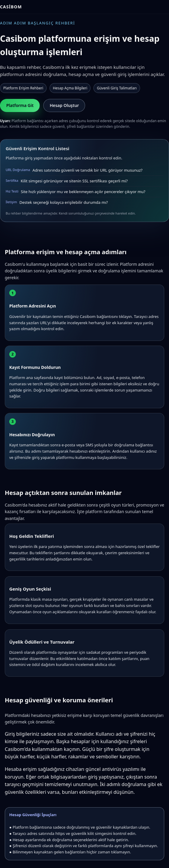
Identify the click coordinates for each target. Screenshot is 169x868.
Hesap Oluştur (64, 105)
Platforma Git (20, 105)
